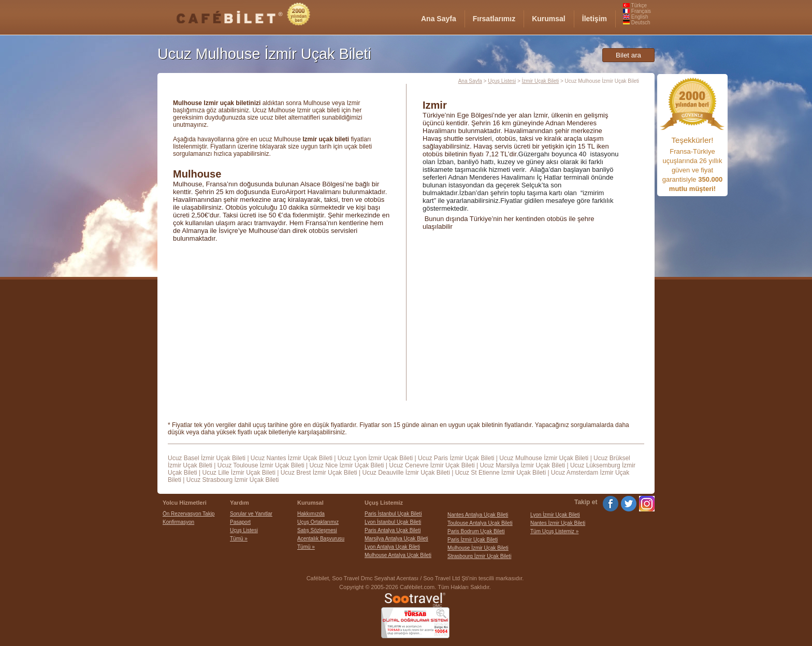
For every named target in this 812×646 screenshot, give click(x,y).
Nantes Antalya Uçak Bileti (478, 515)
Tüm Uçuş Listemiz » (554, 531)
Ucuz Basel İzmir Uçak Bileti (207, 458)
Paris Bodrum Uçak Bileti (476, 531)
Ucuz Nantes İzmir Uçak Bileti (292, 458)
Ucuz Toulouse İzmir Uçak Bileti (261, 465)
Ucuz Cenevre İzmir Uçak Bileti (432, 465)
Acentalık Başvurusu (321, 539)
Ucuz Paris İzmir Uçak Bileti (456, 458)
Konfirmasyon (178, 522)
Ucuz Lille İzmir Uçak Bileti (238, 473)
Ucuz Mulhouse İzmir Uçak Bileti (544, 458)
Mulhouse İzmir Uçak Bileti (478, 548)
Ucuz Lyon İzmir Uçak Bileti (375, 458)
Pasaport (240, 522)
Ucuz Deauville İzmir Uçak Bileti (406, 473)
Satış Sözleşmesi (317, 530)
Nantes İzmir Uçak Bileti (558, 523)
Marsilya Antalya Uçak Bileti (396, 539)
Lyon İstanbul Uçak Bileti (393, 522)
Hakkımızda (311, 514)
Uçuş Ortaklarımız (318, 522)
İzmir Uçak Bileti (541, 81)
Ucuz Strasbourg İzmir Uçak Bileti (233, 480)
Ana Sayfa (470, 81)
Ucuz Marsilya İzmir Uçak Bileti (522, 465)
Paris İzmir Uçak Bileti (473, 540)
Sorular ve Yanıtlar (251, 514)
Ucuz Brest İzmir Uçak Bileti (319, 473)
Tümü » (239, 539)
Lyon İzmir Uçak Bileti (555, 515)
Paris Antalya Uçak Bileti (393, 530)
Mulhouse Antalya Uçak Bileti (398, 555)
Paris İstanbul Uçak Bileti (393, 514)
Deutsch (636, 23)
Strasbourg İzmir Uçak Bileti (479, 556)
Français (637, 11)
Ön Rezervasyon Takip (189, 514)
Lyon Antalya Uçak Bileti (392, 547)
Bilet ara (628, 55)
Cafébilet (318, 578)
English (636, 17)
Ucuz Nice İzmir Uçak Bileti (346, 465)
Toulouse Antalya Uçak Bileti (480, 523)
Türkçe (635, 5)
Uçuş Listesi (502, 81)
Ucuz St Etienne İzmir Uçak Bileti (501, 473)
